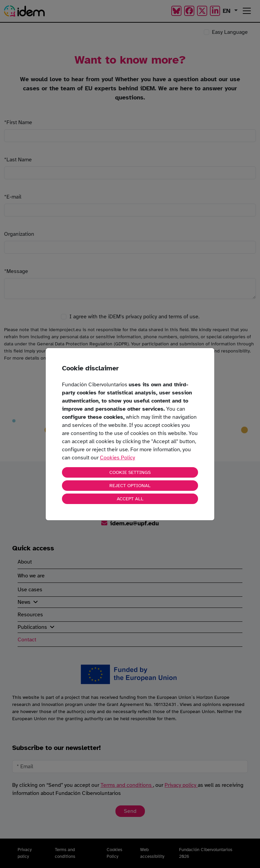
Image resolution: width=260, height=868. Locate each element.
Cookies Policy (117, 458)
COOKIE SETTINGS (130, 472)
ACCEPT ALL (130, 499)
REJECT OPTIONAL (130, 486)
